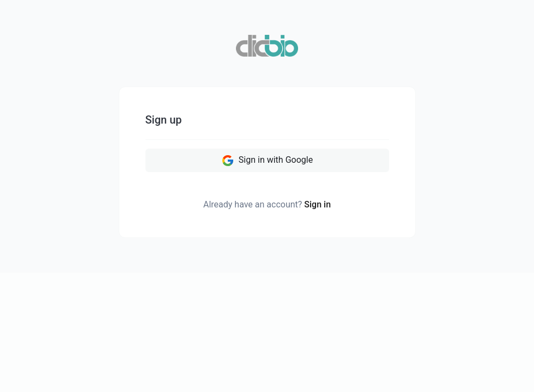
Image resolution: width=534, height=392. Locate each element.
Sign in (317, 204)
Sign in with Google (267, 161)
